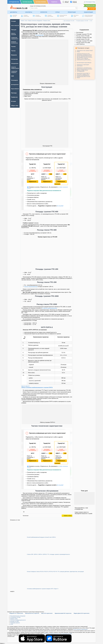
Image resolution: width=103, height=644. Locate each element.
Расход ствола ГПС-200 (83, 39)
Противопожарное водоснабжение (84, 63)
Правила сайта (14, 619)
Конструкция (80, 32)
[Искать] (76, 8)
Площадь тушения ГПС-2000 (84, 41)
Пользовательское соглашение (18, 616)
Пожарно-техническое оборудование (35, 21)
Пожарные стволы (47, 21)
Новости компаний (14, 34)
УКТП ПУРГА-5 (80, 44)
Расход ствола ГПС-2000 (83, 43)
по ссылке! (60, 206)
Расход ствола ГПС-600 (83, 36)
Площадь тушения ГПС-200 (84, 38)
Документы (14, 12)
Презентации (72, 12)
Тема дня (14, 30)
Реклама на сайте (90, 6)
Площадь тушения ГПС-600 (84, 34)
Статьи (57, 12)
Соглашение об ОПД (15, 617)
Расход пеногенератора (31, 287)
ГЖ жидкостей (39, 35)
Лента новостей (15, 26)
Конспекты (29, 12)
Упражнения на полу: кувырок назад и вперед (85, 51)
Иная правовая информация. (81, 629)
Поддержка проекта (15, 623)
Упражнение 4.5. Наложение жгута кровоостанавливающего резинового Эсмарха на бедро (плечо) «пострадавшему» (85, 70)
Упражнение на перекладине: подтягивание (83, 65)
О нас (12, 624)
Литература (44, 12)
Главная (22, 21)
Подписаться (32, 182)
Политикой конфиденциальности (52, 634)
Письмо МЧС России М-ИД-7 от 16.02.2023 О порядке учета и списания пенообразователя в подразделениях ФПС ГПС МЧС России (84, 75)
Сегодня (14, 21)
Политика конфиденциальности (18, 620)
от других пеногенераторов (49, 308)
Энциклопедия (88, 12)
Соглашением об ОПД (66, 634)
